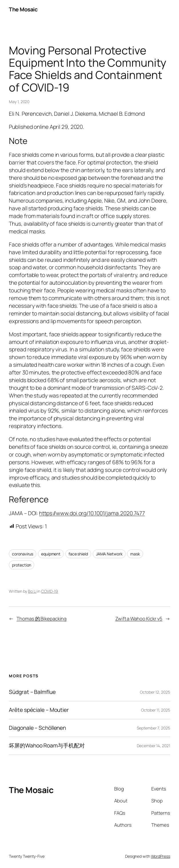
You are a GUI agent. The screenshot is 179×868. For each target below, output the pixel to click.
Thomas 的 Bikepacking (42, 619)
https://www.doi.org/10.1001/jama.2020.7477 (92, 513)
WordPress (161, 856)
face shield (78, 554)
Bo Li (32, 591)
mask (135, 554)
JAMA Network (109, 554)
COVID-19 (50, 591)
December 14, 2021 (153, 746)
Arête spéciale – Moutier (39, 710)
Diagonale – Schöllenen (37, 728)
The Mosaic (23, 9)
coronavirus (23, 554)
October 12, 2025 (155, 692)
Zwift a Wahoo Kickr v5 (139, 619)
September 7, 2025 (153, 728)
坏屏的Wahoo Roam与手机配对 (47, 746)
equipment (51, 554)
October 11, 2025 (155, 710)
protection (22, 565)
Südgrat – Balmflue (32, 692)
